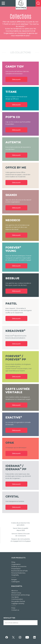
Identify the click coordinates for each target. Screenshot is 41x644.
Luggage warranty (18, 603)
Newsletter (9, 618)
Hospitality (15, 575)
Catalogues (15, 582)
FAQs (13, 608)
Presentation (16, 569)
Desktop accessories (19, 566)
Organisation (16, 564)
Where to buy (16, 593)
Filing (13, 562)
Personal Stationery (18, 573)
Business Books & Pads (19, 571)
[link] (3, 3)
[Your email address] (20, 623)
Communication (17, 599)
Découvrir (16, 79)
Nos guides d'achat (18, 601)
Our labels (15, 597)
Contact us (15, 610)
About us (14, 591)
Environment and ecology (21, 595)
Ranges (14, 579)
